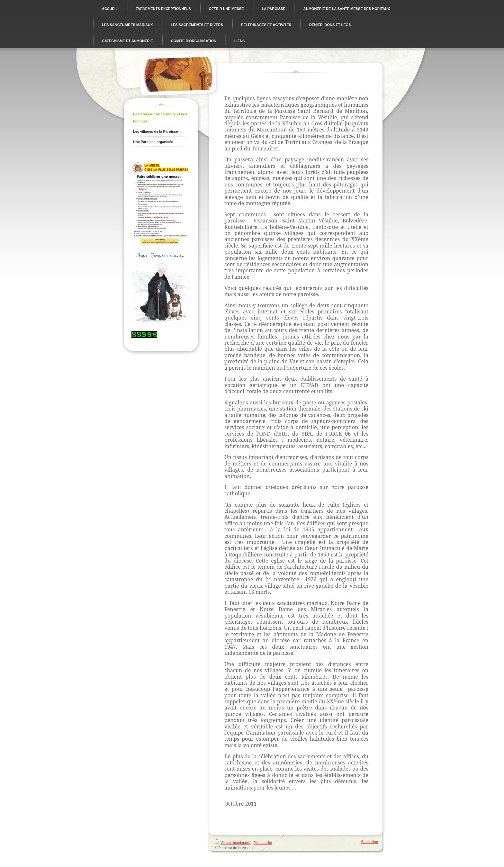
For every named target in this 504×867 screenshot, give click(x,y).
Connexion (369, 842)
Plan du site (263, 843)
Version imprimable (233, 843)
